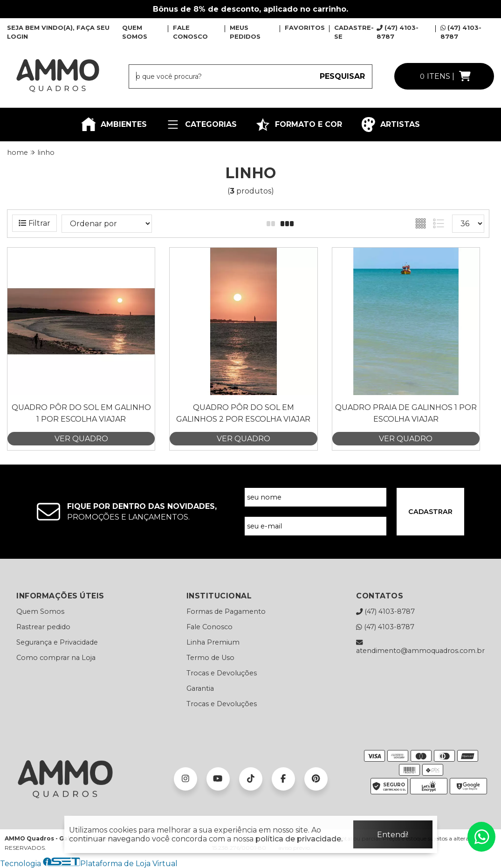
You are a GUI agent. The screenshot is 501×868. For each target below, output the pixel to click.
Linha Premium (213, 642)
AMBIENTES (114, 125)
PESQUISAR (342, 76)
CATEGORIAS (201, 125)
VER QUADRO (81, 439)
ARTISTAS (390, 125)
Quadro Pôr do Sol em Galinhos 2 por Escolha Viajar (243, 413)
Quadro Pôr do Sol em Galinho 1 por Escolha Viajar (81, 413)
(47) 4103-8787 (385, 611)
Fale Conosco (209, 627)
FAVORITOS (305, 28)
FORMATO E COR (299, 125)
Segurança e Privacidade (57, 642)
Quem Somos (40, 611)
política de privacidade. (299, 839)
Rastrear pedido (43, 627)
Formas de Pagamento (226, 611)
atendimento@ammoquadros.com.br (420, 646)
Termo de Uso (210, 658)
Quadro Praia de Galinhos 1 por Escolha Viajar (406, 413)
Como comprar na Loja (56, 658)
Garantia (200, 688)
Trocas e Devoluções (222, 673)
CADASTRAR (430, 512)
